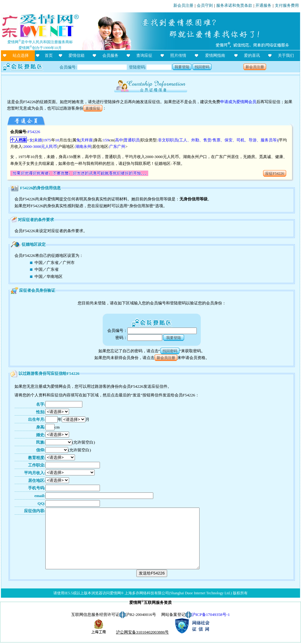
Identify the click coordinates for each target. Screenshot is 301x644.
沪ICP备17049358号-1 (211, 615)
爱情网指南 (215, 55)
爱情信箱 (76, 55)
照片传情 (178, 55)
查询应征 (144, 55)
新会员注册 (183, 5)
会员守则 (205, 5)
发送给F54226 (152, 573)
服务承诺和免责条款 (234, 5)
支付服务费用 (287, 5)
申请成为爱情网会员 (238, 102)
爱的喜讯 (252, 55)
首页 (49, 55)
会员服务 (110, 55)
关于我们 (286, 55)
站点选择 (21, 55)
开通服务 (263, 5)
